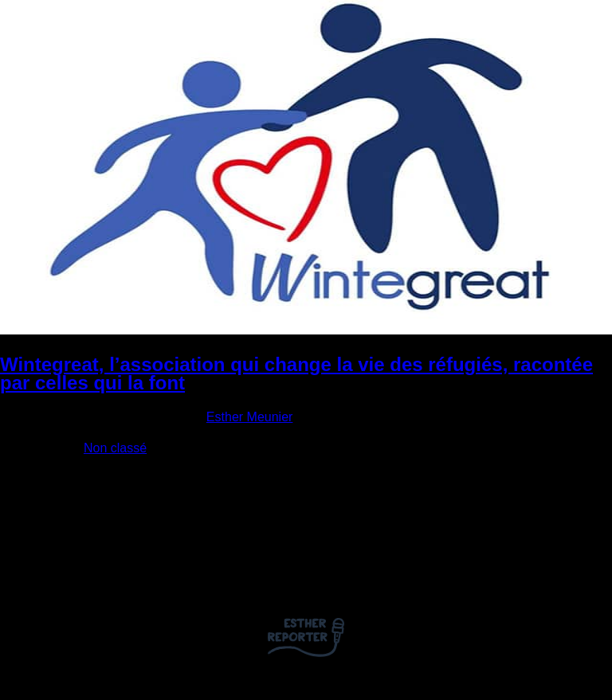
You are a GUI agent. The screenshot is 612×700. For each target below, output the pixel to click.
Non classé (115, 448)
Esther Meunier (250, 417)
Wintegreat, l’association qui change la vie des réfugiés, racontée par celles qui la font (296, 373)
